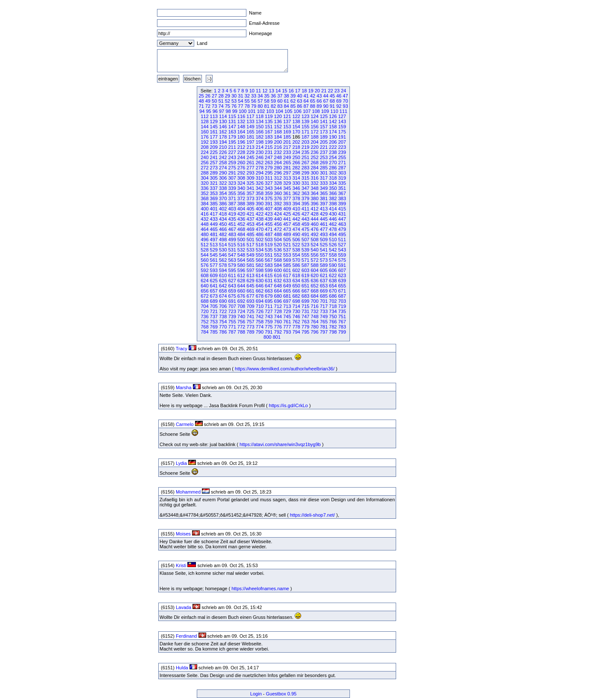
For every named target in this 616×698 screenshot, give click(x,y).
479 (342, 229)
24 (344, 91)
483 (232, 234)
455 (269, 224)
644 (241, 286)
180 (241, 137)
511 (342, 240)
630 (260, 281)
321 (214, 183)
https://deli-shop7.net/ (312, 515)
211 (232, 147)
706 (223, 306)
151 (269, 127)
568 (278, 260)
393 (287, 204)
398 (333, 204)
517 (250, 245)
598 (260, 270)
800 (267, 337)
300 (314, 173)
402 (223, 209)
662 (260, 291)
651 (305, 286)
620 (314, 275)
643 (232, 286)
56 (254, 101)
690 (223, 301)
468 (241, 229)
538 (296, 250)
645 (250, 286)
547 (232, 255)
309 (250, 178)
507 (305, 240)
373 (250, 198)
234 (296, 152)
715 (305, 306)
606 (333, 270)
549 (250, 255)
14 (278, 91)
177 (214, 137)
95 (208, 111)
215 (269, 147)
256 (204, 163)
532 (241, 250)
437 (250, 219)
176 (204, 137)
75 (228, 106)
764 (314, 322)
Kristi (181, 565)
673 (214, 296)
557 (324, 255)
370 (223, 198)
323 (232, 183)
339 (232, 188)
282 (296, 168)
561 (214, 260)
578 (223, 265)
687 (342, 296)
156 (314, 127)
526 (333, 245)
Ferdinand (187, 636)
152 (278, 127)
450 (223, 224)
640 (204, 286)
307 (232, 178)
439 (269, 219)
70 (345, 101)
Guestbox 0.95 (281, 694)
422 (260, 214)
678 (260, 296)
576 (204, 265)
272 (204, 168)
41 (306, 96)
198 (260, 142)
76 (234, 106)
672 (204, 296)
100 (243, 111)
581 (250, 265)
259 (232, 163)
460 (314, 224)
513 (214, 245)
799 (342, 332)
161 (214, 132)
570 (296, 260)
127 (342, 116)
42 (313, 96)
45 (332, 96)
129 (214, 121)
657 (214, 291)
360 (278, 193)
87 (306, 106)
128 (204, 121)
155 (305, 127)
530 (223, 250)
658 (223, 291)
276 (241, 168)
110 (334, 111)
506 (296, 240)
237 (324, 152)
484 (241, 234)
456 (278, 224)
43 (319, 96)
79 (254, 106)
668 (314, 291)
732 (314, 311)
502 (260, 240)
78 (247, 106)
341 (250, 188)
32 (247, 96)
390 (260, 204)
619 (305, 275)
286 (333, 168)
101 (252, 111)
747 (305, 316)
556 (314, 255)
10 (252, 91)
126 (333, 116)
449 (214, 224)
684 (314, 296)
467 (232, 229)
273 (214, 168)
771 (232, 327)
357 (250, 193)
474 (296, 229)
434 (223, 219)
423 (269, 214)
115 (232, 116)
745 (287, 316)
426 (296, 214)
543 (342, 250)
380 (314, 198)
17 (298, 91)
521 (287, 245)
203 (305, 142)
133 (250, 121)
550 (260, 255)
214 (260, 147)
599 (269, 270)
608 (204, 275)
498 (223, 240)
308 (241, 178)
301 (324, 173)
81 (267, 106)
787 (232, 332)
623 (342, 275)
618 (296, 275)
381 (324, 198)
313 (287, 178)
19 (311, 91)
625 (214, 281)
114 (223, 116)
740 (241, 316)
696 (278, 301)
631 (269, 281)
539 (305, 250)
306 (223, 178)
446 (333, 219)
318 (333, 178)
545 (214, 255)
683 (305, 296)
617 (287, 275)
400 (204, 209)
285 (324, 168)
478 (333, 229)
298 (296, 173)
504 (278, 240)
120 (278, 116)
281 (287, 168)
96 (215, 111)
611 (232, 275)
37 (280, 96)
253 (324, 157)
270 (333, 163)
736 (204, 316)
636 (314, 281)
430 (333, 214)
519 (269, 245)
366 (333, 193)
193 (214, 142)
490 (296, 234)
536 (278, 250)
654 (333, 286)
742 (260, 316)
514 (223, 245)
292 (241, 173)
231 (269, 152)
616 (278, 275)
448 (204, 224)
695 (269, 301)
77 (240, 106)
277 (250, 168)
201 (287, 142)
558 (333, 255)
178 (223, 137)
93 (345, 106)
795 (305, 332)
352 (204, 193)
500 (241, 240)
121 (287, 116)
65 (313, 101)
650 (296, 286)
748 (314, 316)
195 (232, 142)
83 (280, 106)
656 (204, 291)
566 (260, 260)
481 (214, 234)
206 (333, 142)
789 (250, 332)
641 (214, 286)
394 (296, 204)
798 (333, 332)
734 (333, 311)
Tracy (182, 349)
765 (324, 322)
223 (342, 147)
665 (287, 291)
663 (269, 291)
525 (324, 245)
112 (204, 116)
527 (342, 245)
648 (278, 286)
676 (241, 296)
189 (324, 137)
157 (324, 127)
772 (241, 327)
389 (250, 204)
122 (296, 116)
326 (260, 183)
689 (214, 301)
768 (204, 327)
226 (223, 152)
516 (241, 245)
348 (314, 188)
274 (223, 168)
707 (232, 306)
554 (296, 255)
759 (269, 322)
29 (228, 96)
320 (204, 183)
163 (232, 132)
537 (287, 250)
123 (305, 116)
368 (204, 198)
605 (324, 270)
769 (214, 327)
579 (232, 265)
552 (278, 255)
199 (269, 142)
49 (208, 101)
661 (250, 291)
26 (208, 96)
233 (287, 152)
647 (269, 286)
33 (254, 96)
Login (256, 694)
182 (260, 137)
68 (332, 101)
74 (221, 106)
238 (333, 152)
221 (324, 147)
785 (214, 332)
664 (278, 291)
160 (204, 132)
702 (333, 301)
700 (314, 301)
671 (342, 291)
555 (305, 255)
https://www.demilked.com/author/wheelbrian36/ (285, 369)
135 (269, 121)
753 (214, 322)
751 (342, 316)
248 (278, 157)
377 (287, 198)
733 (324, 311)
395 (305, 204)
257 (214, 163)
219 (305, 147)
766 (333, 322)
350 (333, 188)
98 (228, 111)
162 (223, 132)
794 (296, 332)
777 (287, 327)
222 (333, 147)
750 (333, 316)
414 (333, 209)
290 (223, 173)
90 (326, 106)
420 (241, 214)
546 (223, 255)
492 (314, 234)
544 (204, 255)
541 (324, 250)
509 (324, 240)
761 (287, 322)
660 (241, 291)
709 (250, 306)
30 (234, 96)
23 (337, 91)
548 (241, 255)
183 (269, 137)
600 (278, 270)
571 (305, 260)
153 (287, 127)
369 (214, 198)
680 (278, 296)
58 (267, 101)
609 (214, 275)
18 (304, 91)
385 (214, 204)
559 (342, 255)
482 (223, 234)
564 (241, 260)
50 (214, 101)
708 (241, 306)
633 (287, 281)
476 (314, 229)
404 (241, 209)
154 (296, 127)
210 (223, 147)
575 (342, 260)
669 (324, 291)
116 (241, 116)
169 (287, 132)
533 (250, 250)
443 (305, 219)
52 (228, 101)
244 (241, 157)
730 (296, 311)
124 (314, 116)
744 (278, 316)
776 (278, 327)
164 (241, 132)
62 (293, 101)
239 (342, 152)
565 (250, 260)
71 (201, 106)
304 (204, 178)
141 (324, 121)
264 (278, 163)
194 (223, 142)
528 (204, 250)
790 (260, 332)
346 (296, 188)
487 (269, 234)
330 (296, 183)
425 (287, 214)
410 (296, 209)
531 (232, 250)
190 (333, 137)
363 (305, 193)
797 (324, 332)
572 (314, 260)
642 (223, 286)
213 (250, 147)
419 (232, 214)
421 (250, 214)
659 (232, 291)
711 (269, 306)
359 (269, 193)
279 (269, 168)
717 (324, 306)
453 (250, 224)
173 (324, 132)
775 (269, 327)
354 (223, 193)
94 (202, 111)
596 (241, 270)
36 (273, 96)
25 (201, 96)
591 (342, 265)
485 (250, 234)
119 (269, 116)
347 (305, 188)
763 (305, 322)
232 (278, 152)
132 (241, 121)
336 (204, 188)
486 (260, 234)
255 (342, 157)
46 (339, 96)
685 (324, 296)
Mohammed (188, 492)
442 (296, 219)
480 (204, 234)
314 (296, 178)
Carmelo (185, 424)
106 (297, 111)
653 (324, 286)
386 (223, 204)
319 (342, 178)
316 (314, 178)
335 (342, 183)
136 (278, 121)
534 (260, 250)
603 (305, 270)
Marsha (184, 387)
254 (333, 157)
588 (314, 265)
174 (333, 132)
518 (260, 245)
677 (250, 296)
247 (269, 157)
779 (305, 327)
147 (232, 127)
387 (232, 204)
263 (269, 163)
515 (232, 245)
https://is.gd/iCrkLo (289, 405)
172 (314, 132)
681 (287, 296)
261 (250, 163)
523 (305, 245)
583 (269, 265)
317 (324, 178)
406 (260, 209)
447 (342, 219)
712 (278, 306)
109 (325, 111)
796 (314, 332)
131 (232, 121)
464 (204, 229)
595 (232, 270)
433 (214, 219)
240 (204, 157)
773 (250, 327)
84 (287, 106)
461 (324, 224)
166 (260, 132)
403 (232, 209)
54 (240, 101)
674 (223, 296)
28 (221, 96)
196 (241, 142)
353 (214, 193)
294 (260, 173)
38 (287, 96)
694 (260, 301)
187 (305, 137)
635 (305, 281)
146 (223, 127)
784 (204, 332)
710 (260, 306)
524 (314, 245)
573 (324, 260)
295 (269, 173)
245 (250, 157)
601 (287, 270)
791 (269, 332)
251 (305, 157)
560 (204, 260)
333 (324, 183)
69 (339, 101)
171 (305, 132)
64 (306, 101)
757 (250, 322)
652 (314, 286)
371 (232, 198)
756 (241, 322)
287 (342, 168)
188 (314, 137)
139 (305, 121)
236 (314, 152)
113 (214, 116)
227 (232, 152)
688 (204, 301)
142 (333, 121)
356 (241, 193)
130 (223, 121)
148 (241, 127)
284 (314, 168)
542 (333, 250)
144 (204, 127)
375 (269, 198)
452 (241, 224)
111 (344, 111)
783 (342, 327)
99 (235, 111)
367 (342, 193)
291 (232, 173)
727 (269, 311)
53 (234, 101)
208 (204, 147)
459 (305, 224)
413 (324, 209)
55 (247, 101)
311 (269, 178)
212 (241, 147)
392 (278, 204)
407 (269, 209)
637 (324, 281)
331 (305, 183)
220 (314, 147)
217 (287, 147)
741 (250, 316)
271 (342, 163)
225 (214, 152)
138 (296, 121)
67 (326, 101)
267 (305, 163)
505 (287, 240)
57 (260, 101)
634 (296, 281)
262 (260, 163)
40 (299, 96)
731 (305, 311)
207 (342, 142)
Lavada (184, 607)
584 (278, 265)
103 (270, 111)
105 (288, 111)
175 (342, 132)
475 (305, 229)
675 (232, 296)
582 (260, 265)
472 (278, 229)
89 (319, 106)
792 (278, 332)
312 (278, 178)
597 (250, 270)
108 (316, 111)
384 (204, 204)
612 (241, 275)
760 (278, 322)
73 (214, 106)
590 (333, 265)
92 (339, 106)
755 (232, 322)
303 (342, 173)
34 (260, 96)
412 (314, 209)
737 (214, 316)
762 (296, 322)
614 (260, 275)
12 (265, 91)
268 (314, 163)
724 (241, 311)
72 (208, 106)
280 (278, 168)
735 (342, 311)
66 (319, 101)
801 (276, 337)
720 (204, 311)
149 (250, 127)
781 (324, 327)
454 (260, 224)
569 (287, 260)
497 (214, 240)
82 (273, 106)
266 (296, 163)
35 (267, 96)
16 (291, 91)
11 (258, 91)
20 (317, 91)
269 (324, 163)
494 (333, 234)
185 (287, 137)
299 (305, 173)
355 (232, 193)
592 (204, 270)
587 (305, 265)
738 (223, 316)
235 (305, 152)
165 (250, 132)
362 (296, 193)
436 (241, 219)
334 (333, 183)
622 (333, 275)
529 (214, 250)
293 (250, 173)
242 (223, 157)
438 (260, 219)
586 (296, 265)
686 (333, 296)
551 (269, 255)
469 (250, 229)
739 (232, 316)
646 (260, 286)
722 (223, 311)
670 (333, 291)
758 (260, 322)
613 (250, 275)
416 (204, 214)
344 (278, 188)
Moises (183, 534)
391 (269, 204)
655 (342, 286)
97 (222, 111)
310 (260, 178)
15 (284, 91)
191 (342, 137)
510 (333, 240)
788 (241, 332)
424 (278, 214)
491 (305, 234)
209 (214, 147)
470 (260, 229)
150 (260, 127)
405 (250, 209)
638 (333, 281)
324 (241, 183)
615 (269, 275)
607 (342, 270)
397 (324, 204)
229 (250, 152)
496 (204, 240)
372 (241, 198)
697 (287, 301)
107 (307, 111)
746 (296, 316)
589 (324, 265)
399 (342, 204)
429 (324, 214)
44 (326, 96)
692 (241, 301)
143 (342, 121)
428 (314, 214)
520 (278, 245)
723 (232, 311)
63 (299, 101)
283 (305, 168)
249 (287, 157)
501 (250, 240)
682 (296, 296)
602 (296, 270)
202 (296, 142)
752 (204, 322)
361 (287, 193)
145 (214, 127)
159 (342, 127)
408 (278, 209)
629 (250, 281)
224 (204, 152)
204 (314, 142)
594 (223, 270)
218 (296, 147)
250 (296, 157)
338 (223, 188)
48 (201, 101)
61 (287, 101)
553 (287, 255)
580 (241, 265)
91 (332, 106)
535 (269, 250)
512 (204, 245)
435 (232, 219)
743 (269, 316)
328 (278, 183)
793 (287, 332)
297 (287, 173)
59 (273, 101)
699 (305, 301)
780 (314, 327)
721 (214, 311)
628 (241, 281)
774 (260, 327)
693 (250, 301)
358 (260, 193)
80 (260, 106)
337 (214, 188)
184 (278, 137)
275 (232, 168)
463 (342, 224)
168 (278, 132)
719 (342, 306)
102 (261, 111)
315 (305, 178)
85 (293, 106)
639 (342, 281)
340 (241, 188)
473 (287, 229)
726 (260, 311)
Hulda (182, 668)
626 (223, 281)
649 (287, 286)
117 (250, 116)
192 (204, 142)
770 (223, 327)
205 (324, 142)
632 (278, 281)
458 (296, 224)
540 (314, 250)
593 (214, 270)
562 (223, 260)
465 (214, 229)
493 (324, 234)
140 (314, 121)
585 (287, 265)
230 (260, 152)
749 (324, 316)
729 (287, 311)
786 (223, 332)
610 (223, 275)
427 (305, 214)
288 (204, 173)
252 (314, 157)
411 (305, 209)
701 (324, 301)
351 (342, 188)
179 (232, 137)
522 (296, 245)
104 (279, 111)
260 (241, 163)
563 (232, 260)
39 (293, 96)
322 (223, 183)
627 (232, 281)
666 (296, 291)
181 (250, 137)
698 (296, 301)
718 (333, 306)
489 (287, 234)
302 (333, 173)
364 (314, 193)
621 (324, 275)
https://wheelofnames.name (260, 589)
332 (314, 183)
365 (324, 193)
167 (269, 132)
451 (232, 224)
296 (278, 173)
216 (278, 147)
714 (296, 306)
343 (269, 188)
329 (287, 183)
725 (250, 311)
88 (313, 106)
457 (287, 224)
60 (280, 101)
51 (221, 101)
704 (204, 306)
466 (223, 229)
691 (232, 301)
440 (278, 219)
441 (287, 219)
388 (241, 204)
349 (324, 188)
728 (278, 311)
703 (342, 301)
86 (299, 106)
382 (333, 198)
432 (204, 219)
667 (305, 291)
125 (324, 116)
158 (333, 127)
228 (241, 152)
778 (296, 327)
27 (214, 96)
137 (287, 121)
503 (269, 240)
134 (260, 121)
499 (232, 240)
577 (214, 265)
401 (214, 209)
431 (342, 214)
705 (214, 306)
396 (314, 204)
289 (214, 173)
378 (296, 198)
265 (287, 163)
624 (204, 281)
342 (260, 188)
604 (314, 270)
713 (287, 306)
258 (223, 163)
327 (269, 183)
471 (269, 229)
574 (333, 260)
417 (214, 214)
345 (287, 188)
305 (214, 178)
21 (324, 91)
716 (314, 306)
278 (260, 168)
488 (278, 234)
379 (305, 198)
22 (330, 91)
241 (214, 157)
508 (314, 240)
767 (342, 322)
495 (342, 234)
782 (333, 327)
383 (342, 198)
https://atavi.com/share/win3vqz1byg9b (280, 444)
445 (324, 219)
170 (296, 132)
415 (342, 209)
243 (232, 157)
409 (287, 209)
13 (272, 91)
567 (269, 260)
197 (250, 142)
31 (240, 96)
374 (260, 198)
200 (278, 142)
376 (278, 198)
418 (223, 214)
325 (250, 183)
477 (324, 229)
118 (260, 116)
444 (314, 219)
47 (345, 96)
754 (223, 322)
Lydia (181, 463)
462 (333, 224)
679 (269, 296)
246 (260, 157)
